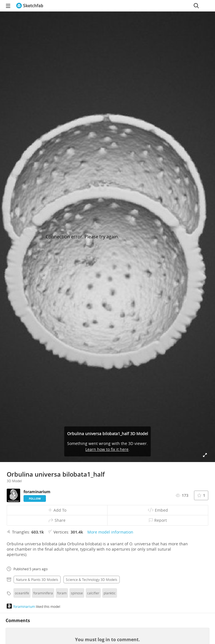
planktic (110, 593)
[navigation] (8, 6)
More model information (110, 532)
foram (62, 593)
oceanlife (22, 593)
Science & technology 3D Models (92, 580)
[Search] (196, 6)
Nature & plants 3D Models (37, 580)
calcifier (93, 593)
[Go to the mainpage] (30, 6)
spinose (77, 593)
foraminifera (43, 593)
